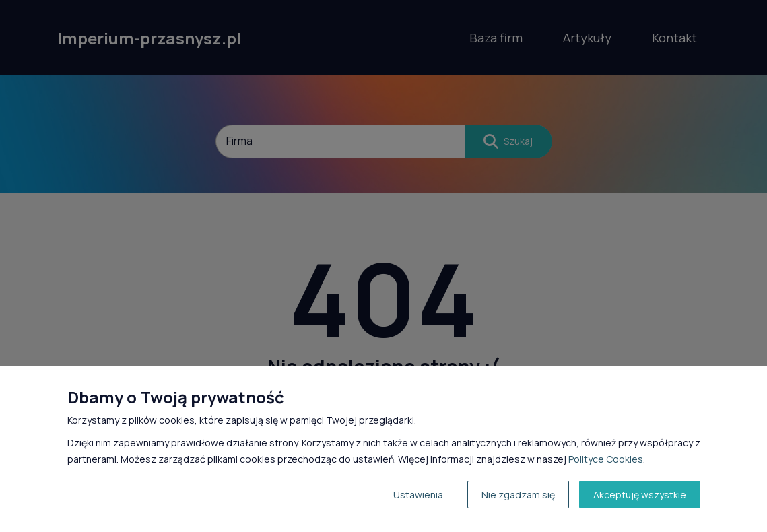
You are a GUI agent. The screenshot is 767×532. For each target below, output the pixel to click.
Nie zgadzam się (518, 495)
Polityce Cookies (606, 459)
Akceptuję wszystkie (640, 495)
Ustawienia (418, 495)
